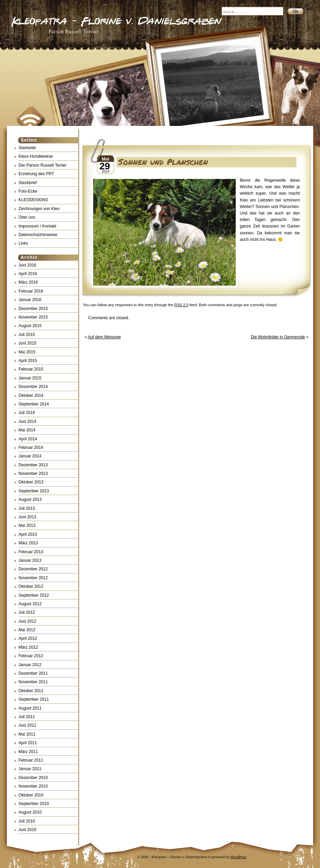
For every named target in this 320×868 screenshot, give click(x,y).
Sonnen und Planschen (163, 162)
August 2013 (30, 500)
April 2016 (28, 274)
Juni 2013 (27, 517)
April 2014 (28, 439)
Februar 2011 (31, 760)
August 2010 (30, 812)
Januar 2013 (30, 560)
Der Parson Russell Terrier (43, 165)
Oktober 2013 (31, 482)
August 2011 (30, 708)
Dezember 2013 (33, 465)
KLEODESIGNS (33, 200)
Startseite (27, 148)
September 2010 (34, 804)
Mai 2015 (27, 352)
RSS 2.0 (181, 305)
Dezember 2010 (33, 778)
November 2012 (33, 578)
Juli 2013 (27, 508)
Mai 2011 (27, 734)
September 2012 (34, 595)
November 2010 (33, 786)
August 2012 (30, 604)
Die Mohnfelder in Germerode (278, 337)
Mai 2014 (27, 430)
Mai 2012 (27, 630)
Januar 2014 (30, 456)
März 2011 (28, 752)
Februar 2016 (31, 291)
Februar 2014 (31, 448)
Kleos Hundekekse (36, 156)
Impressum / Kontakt (37, 226)
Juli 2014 (27, 413)
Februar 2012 (31, 656)
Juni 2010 (27, 830)
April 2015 (28, 361)
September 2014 (34, 404)
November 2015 (33, 317)
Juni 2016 (27, 265)
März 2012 (28, 647)
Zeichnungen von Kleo (39, 209)
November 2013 (33, 474)
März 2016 (28, 282)
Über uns (27, 217)
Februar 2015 (31, 369)
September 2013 (34, 491)
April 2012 (28, 638)
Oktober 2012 (31, 586)
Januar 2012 (30, 665)
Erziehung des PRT (36, 174)
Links (23, 243)
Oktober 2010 (31, 795)
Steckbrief (28, 183)
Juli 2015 (27, 335)
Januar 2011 (30, 769)
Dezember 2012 (33, 569)
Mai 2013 (27, 526)
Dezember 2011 (33, 673)
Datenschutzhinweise (38, 235)
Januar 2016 (30, 300)
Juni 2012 (27, 621)
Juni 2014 (27, 422)
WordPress (238, 857)
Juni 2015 (27, 343)
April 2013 (28, 534)
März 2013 (28, 543)
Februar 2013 (31, 552)
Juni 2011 (27, 725)
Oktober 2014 (31, 396)
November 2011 (33, 682)
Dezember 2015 (33, 309)
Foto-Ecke (28, 191)
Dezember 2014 (33, 387)
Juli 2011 (27, 717)
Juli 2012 (27, 612)
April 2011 (28, 743)
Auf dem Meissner (104, 337)
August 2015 (30, 326)
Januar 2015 (30, 378)
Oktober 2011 (31, 691)
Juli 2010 (27, 821)
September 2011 (34, 699)
